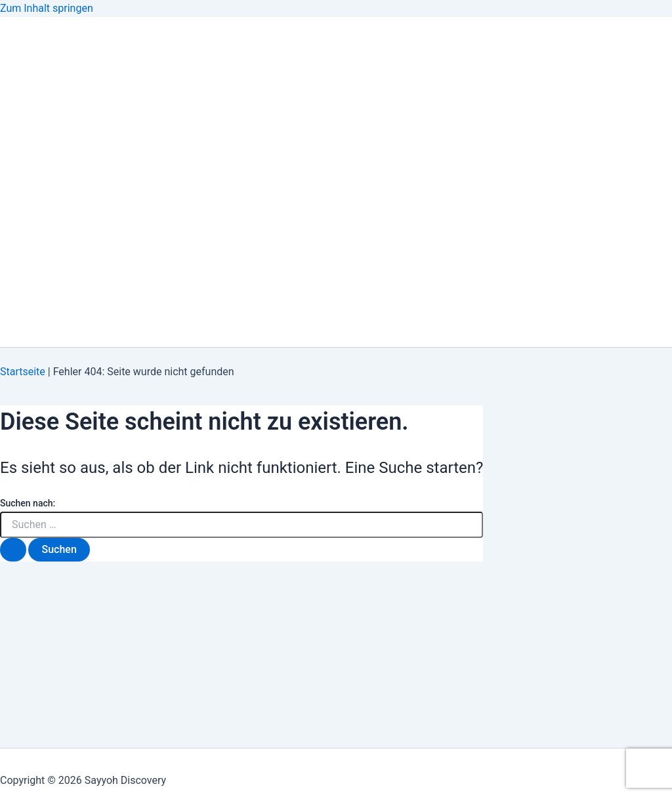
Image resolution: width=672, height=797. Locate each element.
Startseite (23, 372)
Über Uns (51, 310)
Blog (39, 153)
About (43, 100)
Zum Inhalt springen (47, 8)
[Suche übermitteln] (13, 550)
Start (42, 257)
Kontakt (50, 205)
